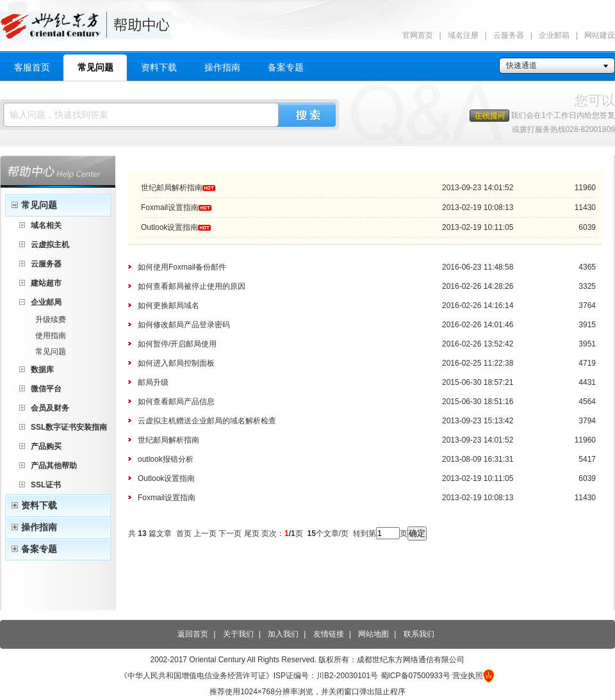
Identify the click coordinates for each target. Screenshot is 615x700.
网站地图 (373, 634)
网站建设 (600, 35)
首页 (184, 533)
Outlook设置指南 (169, 227)
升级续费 (51, 320)
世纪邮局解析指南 (172, 188)
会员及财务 (50, 408)
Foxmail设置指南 (170, 208)
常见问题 (95, 67)
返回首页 (193, 634)
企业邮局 (46, 302)
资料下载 (159, 67)
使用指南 (51, 336)
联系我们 (419, 634)
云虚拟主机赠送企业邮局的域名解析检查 (207, 421)
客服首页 (32, 67)
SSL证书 (46, 485)
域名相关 (46, 225)
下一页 (230, 533)
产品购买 (46, 446)
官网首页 (418, 35)
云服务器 (509, 35)
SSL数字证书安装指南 (69, 427)
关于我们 (238, 634)
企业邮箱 (554, 35)
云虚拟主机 (50, 245)
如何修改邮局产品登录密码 (184, 325)
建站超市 (46, 283)
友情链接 (329, 634)
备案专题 (286, 67)
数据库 (42, 370)
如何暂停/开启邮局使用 (177, 344)
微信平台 (46, 389)
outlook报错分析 (166, 459)
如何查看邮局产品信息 (176, 402)
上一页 (205, 533)
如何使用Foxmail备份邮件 (182, 267)
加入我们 (283, 634)
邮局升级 (153, 382)
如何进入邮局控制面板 (176, 363)
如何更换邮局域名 (168, 305)
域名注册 (463, 35)
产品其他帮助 (54, 466)
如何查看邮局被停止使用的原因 (192, 286)
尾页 (252, 533)
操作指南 (222, 67)
